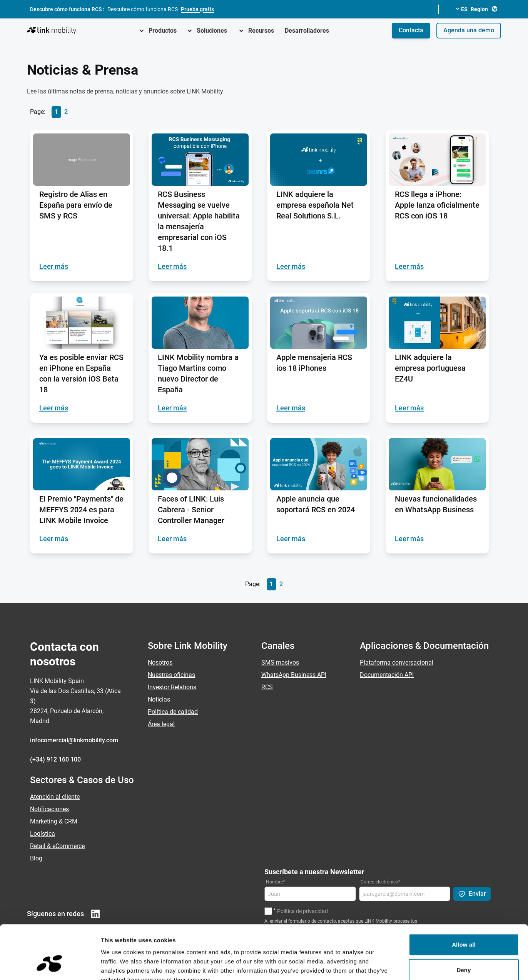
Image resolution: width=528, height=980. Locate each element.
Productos (163, 31)
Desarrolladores (307, 31)
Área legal (161, 724)
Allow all (464, 898)
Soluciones (212, 31)
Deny (464, 924)
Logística (43, 834)
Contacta (411, 30)
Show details (404, 965)
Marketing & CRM (54, 821)
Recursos (261, 31)
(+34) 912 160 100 (55, 759)
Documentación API (387, 675)
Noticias (159, 699)
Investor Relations (172, 687)
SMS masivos (280, 662)
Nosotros (160, 662)
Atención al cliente (55, 797)
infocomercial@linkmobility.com (74, 740)
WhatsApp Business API (294, 675)
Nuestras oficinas (171, 675)
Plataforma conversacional (397, 662)
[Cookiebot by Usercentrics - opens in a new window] (50, 965)
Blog (36, 858)
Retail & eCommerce (57, 846)
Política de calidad (173, 712)
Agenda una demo (469, 30)
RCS (267, 687)
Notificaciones (49, 809)
